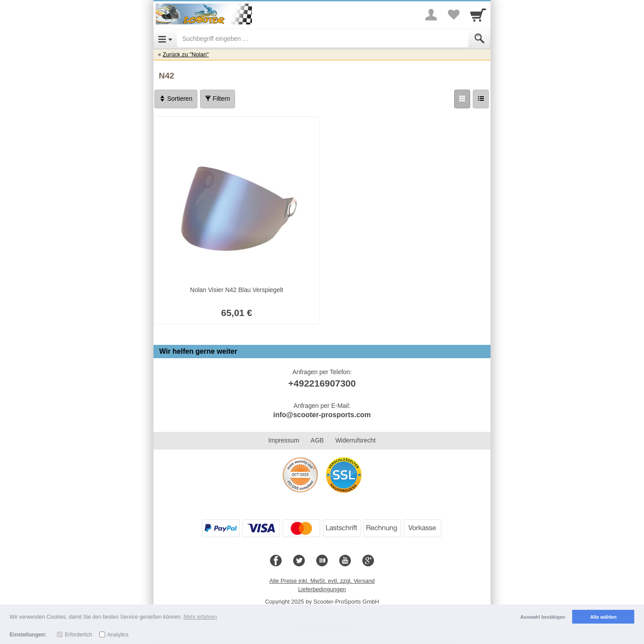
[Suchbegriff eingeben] (323, 39)
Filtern (218, 99)
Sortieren (176, 99)
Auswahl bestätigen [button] (543, 617)
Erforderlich (78, 635)
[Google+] (368, 561)
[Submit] (479, 39)
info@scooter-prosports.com (322, 415)
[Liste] (481, 99)
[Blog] (322, 561)
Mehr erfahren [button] (200, 617)
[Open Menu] (165, 39)
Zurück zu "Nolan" (186, 54)
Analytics (118, 635)
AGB (317, 440)
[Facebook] (276, 561)
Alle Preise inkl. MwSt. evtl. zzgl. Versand (322, 581)
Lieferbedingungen (322, 589)
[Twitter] (299, 561)
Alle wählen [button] (603, 617)
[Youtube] (345, 561)
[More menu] (431, 15)
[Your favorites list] (453, 15)
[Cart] (478, 15)
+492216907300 (322, 383)
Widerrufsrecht (355, 440)
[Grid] (462, 99)
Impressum (284, 440)
